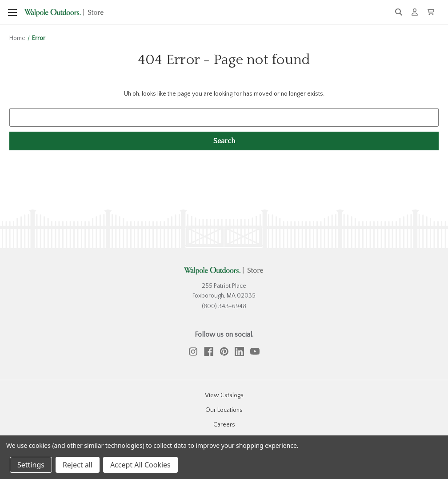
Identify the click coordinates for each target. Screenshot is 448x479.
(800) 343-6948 (224, 306)
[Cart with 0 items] (431, 12)
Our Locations (224, 410)
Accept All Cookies (140, 465)
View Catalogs (224, 395)
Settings (31, 465)
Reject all (78, 465)
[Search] (399, 12)
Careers (224, 425)
